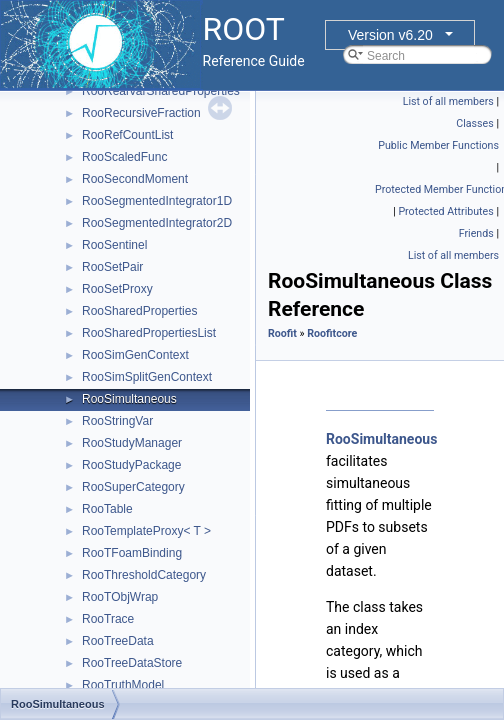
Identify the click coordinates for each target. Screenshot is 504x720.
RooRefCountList (127, 135)
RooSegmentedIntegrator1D (157, 201)
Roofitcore (332, 333)
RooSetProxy (117, 289)
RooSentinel (114, 245)
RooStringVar (117, 421)
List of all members (448, 101)
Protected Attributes (445, 211)
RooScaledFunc (124, 157)
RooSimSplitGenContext (147, 377)
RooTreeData (118, 641)
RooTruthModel (123, 685)
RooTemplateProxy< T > (146, 531)
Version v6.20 (390, 35)
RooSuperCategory (133, 487)
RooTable (107, 509)
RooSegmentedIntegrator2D (157, 223)
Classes (474, 123)
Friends (476, 233)
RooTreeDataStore (132, 663)
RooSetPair (112, 267)
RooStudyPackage (131, 465)
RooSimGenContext (135, 355)
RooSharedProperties (139, 311)
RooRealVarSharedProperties (161, 91)
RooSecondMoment (135, 179)
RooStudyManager (132, 443)
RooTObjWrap (120, 597)
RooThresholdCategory (144, 575)
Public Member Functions (438, 145)
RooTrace (108, 619)
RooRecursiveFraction (141, 113)
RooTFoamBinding (132, 553)
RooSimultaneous (129, 399)
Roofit (282, 333)
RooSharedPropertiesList (149, 333)
